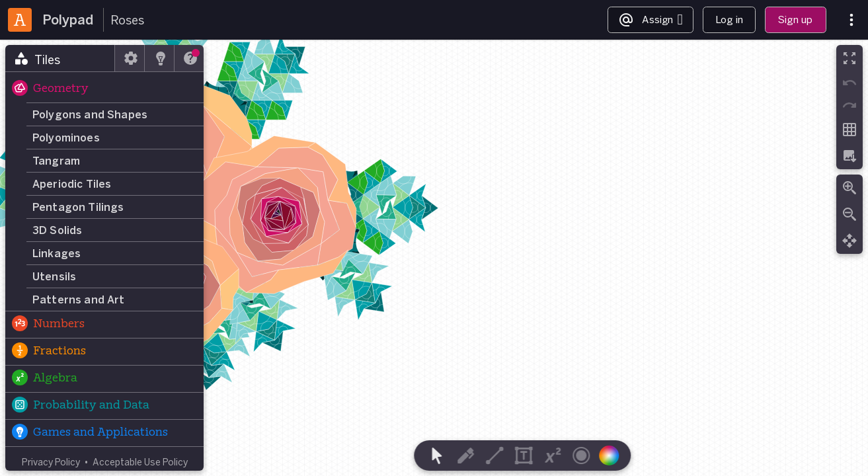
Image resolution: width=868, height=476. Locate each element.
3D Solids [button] (57, 230)
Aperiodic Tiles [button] (72, 184)
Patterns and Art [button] (79, 299)
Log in (729, 20)
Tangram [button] (56, 161)
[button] (104, 89)
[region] (434, 258)
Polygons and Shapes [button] (90, 114)
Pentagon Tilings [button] (78, 207)
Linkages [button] (57, 253)
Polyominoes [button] (66, 138)
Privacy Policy (51, 462)
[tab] (60, 58)
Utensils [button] (54, 276)
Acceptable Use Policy (140, 462)
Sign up (795, 20)
